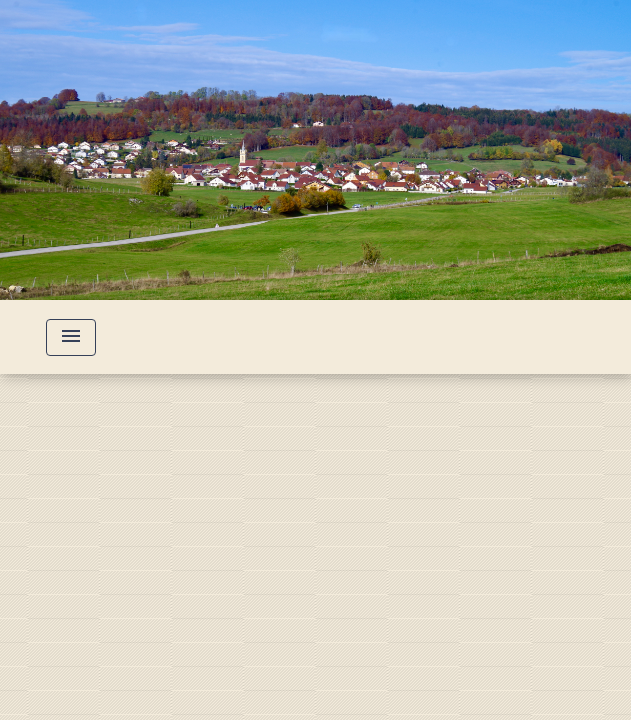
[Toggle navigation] (71, 337)
